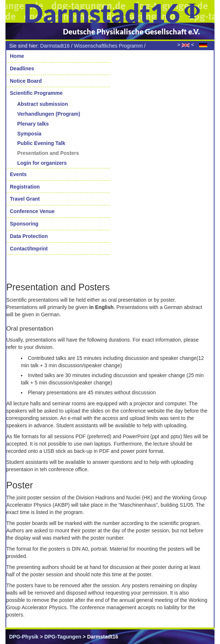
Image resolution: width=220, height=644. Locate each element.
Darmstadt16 (55, 46)
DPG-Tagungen (63, 637)
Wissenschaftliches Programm (108, 46)
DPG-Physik (24, 637)
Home (17, 56)
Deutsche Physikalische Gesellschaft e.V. (131, 31)
